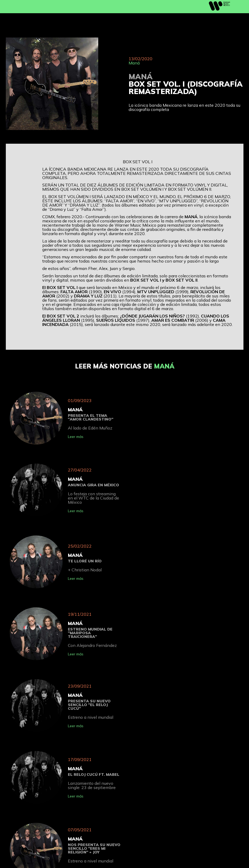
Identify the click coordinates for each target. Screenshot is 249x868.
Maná (134, 63)
